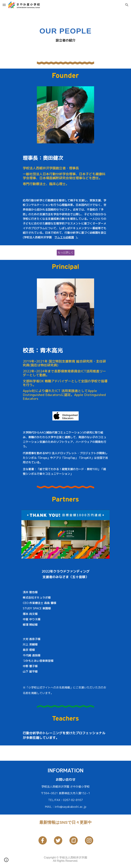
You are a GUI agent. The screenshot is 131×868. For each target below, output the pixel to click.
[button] (4, 5)
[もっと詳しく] (66, 252)
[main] (65, 34)
